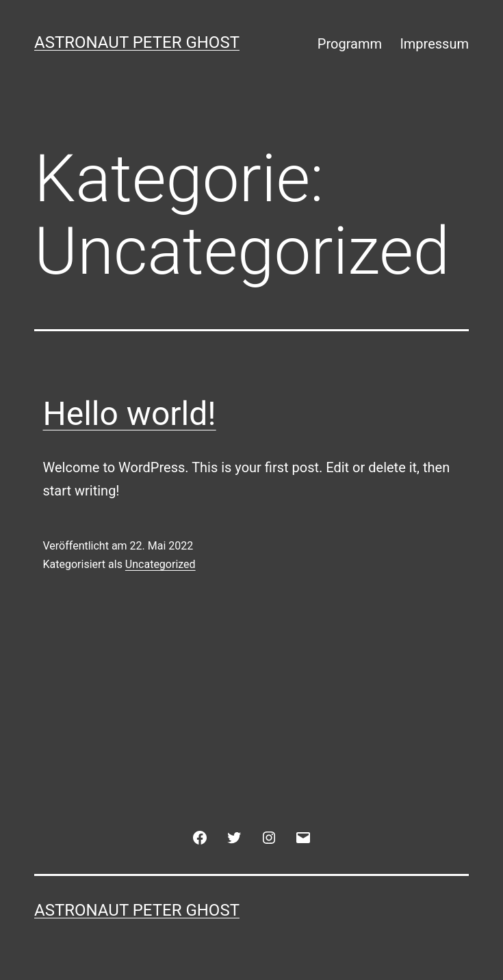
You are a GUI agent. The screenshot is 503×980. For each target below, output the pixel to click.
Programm (350, 44)
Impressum (434, 44)
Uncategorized (160, 564)
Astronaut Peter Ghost (137, 42)
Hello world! (130, 414)
